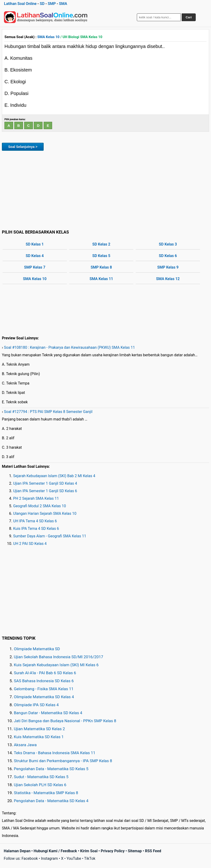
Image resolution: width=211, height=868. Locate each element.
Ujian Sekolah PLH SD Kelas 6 (40, 785)
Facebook (30, 858)
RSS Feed (153, 851)
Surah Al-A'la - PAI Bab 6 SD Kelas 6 (45, 673)
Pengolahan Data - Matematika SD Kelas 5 (51, 769)
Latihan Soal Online (20, 4)
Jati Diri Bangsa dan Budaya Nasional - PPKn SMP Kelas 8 (65, 721)
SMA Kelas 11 (101, 279)
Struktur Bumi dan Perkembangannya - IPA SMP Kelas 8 (63, 761)
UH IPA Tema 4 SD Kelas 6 (35, 521)
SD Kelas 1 (35, 244)
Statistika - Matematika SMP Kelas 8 (46, 793)
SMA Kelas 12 (168, 279)
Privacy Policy (113, 851)
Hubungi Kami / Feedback (55, 851)
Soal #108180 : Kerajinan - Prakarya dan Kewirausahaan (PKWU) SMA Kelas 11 (69, 347)
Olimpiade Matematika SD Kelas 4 (44, 697)
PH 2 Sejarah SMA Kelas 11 (36, 498)
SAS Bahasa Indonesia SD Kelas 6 (44, 681)
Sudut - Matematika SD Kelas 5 (41, 777)
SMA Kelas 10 (48, 37)
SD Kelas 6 (168, 256)
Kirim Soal (89, 851)
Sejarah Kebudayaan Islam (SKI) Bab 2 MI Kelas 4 (54, 476)
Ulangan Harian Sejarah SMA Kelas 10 (45, 513)
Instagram (49, 858)
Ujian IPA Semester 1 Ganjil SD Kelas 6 (45, 491)
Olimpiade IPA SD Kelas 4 (36, 705)
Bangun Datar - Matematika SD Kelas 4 (48, 713)
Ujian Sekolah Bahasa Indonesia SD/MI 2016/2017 (59, 657)
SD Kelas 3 (168, 244)
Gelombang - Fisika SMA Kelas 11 (44, 689)
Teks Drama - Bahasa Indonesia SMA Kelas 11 (55, 753)
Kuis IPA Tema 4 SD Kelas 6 (36, 529)
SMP (52, 4)
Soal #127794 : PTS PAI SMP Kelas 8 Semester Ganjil (48, 412)
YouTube (74, 858)
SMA (63, 4)
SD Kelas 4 (35, 256)
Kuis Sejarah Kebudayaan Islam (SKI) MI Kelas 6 (56, 665)
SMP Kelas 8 (101, 267)
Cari (189, 17)
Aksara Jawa (25, 745)
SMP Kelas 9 (168, 267)
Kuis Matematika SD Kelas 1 (39, 737)
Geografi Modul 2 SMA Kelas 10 (40, 506)
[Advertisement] (105, 189)
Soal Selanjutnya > (23, 147)
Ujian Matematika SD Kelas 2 (39, 729)
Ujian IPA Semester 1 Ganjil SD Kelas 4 (45, 483)
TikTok (90, 858)
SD (42, 4)
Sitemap (135, 851)
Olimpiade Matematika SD (37, 649)
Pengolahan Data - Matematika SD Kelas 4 (51, 801)
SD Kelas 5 (101, 256)
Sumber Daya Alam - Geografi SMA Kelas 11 (50, 536)
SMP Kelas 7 (35, 267)
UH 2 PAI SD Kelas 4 (30, 544)
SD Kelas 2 (101, 244)
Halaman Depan (17, 851)
